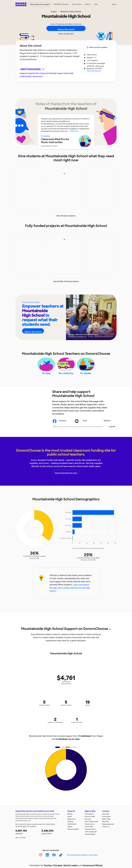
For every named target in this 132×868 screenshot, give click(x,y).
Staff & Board (72, 828)
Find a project (89, 818)
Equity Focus (72, 823)
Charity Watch (50, 828)
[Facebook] (54, 859)
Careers (70, 831)
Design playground (108, 828)
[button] (85, 431)
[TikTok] (61, 859)
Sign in (114, 4)
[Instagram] (41, 859)
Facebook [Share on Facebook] (60, 425)
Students (83, 88)
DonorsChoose (21, 4)
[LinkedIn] (47, 859)
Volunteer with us (90, 833)
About (33, 88)
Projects (57, 88)
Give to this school (66, 28)
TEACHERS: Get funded (61, 4)
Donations (97, 88)
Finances (70, 826)
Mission (70, 818)
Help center (106, 818)
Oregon (54, 12)
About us (88, 4)
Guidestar (33, 830)
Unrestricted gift (90, 838)
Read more (74, 131)
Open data (105, 826)
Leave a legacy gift (91, 836)
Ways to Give (90, 815)
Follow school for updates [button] (97, 47)
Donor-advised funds (91, 826)
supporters (27, 836)
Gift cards (88, 823)
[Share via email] (85, 425)
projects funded (53, 836)
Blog (109, 823)
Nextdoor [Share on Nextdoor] (104, 425)
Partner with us (77, 4)
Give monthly (89, 831)
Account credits (90, 820)
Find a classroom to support (40, 4)
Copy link (112, 431)
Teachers (70, 88)
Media (104, 823)
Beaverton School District (71, 12)
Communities (106, 820)
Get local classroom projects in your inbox (82, 859)
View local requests (94, 71)
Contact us (106, 831)
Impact (44, 88)
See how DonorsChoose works (66, 476)
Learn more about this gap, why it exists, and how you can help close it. (70, 592)
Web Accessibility (73, 833)
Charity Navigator (21, 830)
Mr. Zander (45, 136)
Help (96, 4)
